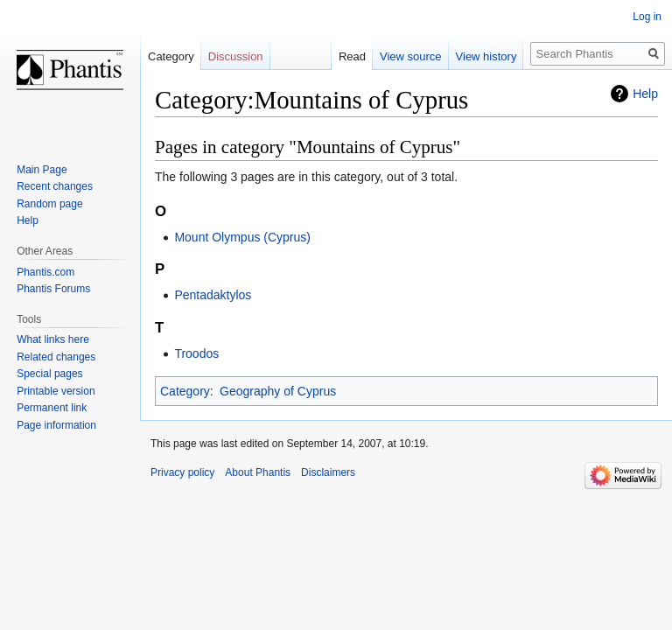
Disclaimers (328, 472)
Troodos (196, 353)
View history (486, 56)
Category (185, 391)
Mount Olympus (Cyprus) (242, 237)
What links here (53, 339)
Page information (56, 425)
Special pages (49, 374)
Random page (49, 204)
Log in (647, 17)
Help (645, 94)
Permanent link (52, 408)
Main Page (42, 170)
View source (411, 56)
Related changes (56, 357)
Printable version (56, 391)
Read (352, 56)
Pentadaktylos (213, 295)
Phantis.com (45, 272)
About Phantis (258, 472)
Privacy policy (182, 472)
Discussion (236, 56)
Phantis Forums (53, 289)
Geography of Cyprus (278, 391)
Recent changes (55, 186)
